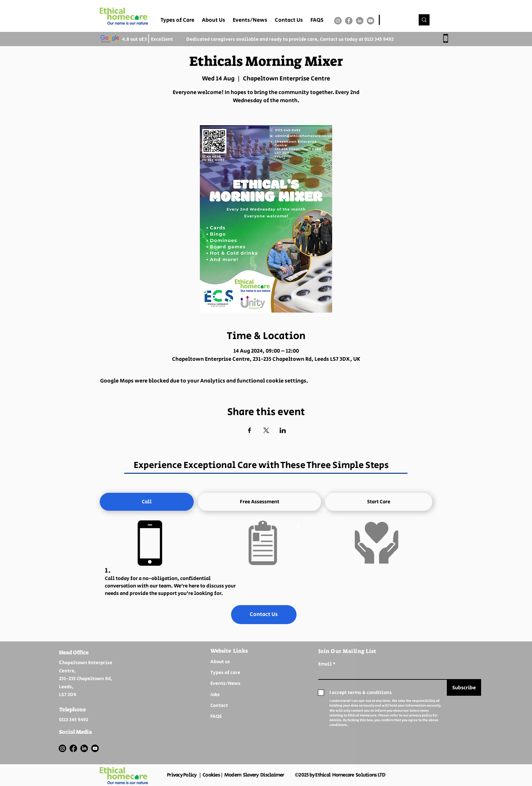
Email (325, 664)
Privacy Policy (182, 775)
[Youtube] (95, 748)
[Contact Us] (264, 615)
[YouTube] (370, 21)
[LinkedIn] (360, 21)
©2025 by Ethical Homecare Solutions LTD (340, 775)
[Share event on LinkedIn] (283, 430)
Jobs (215, 695)
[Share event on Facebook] (250, 430)
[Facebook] (349, 21)
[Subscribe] (464, 688)
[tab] (147, 502)
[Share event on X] (266, 430)
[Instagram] (338, 21)
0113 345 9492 (379, 39)
